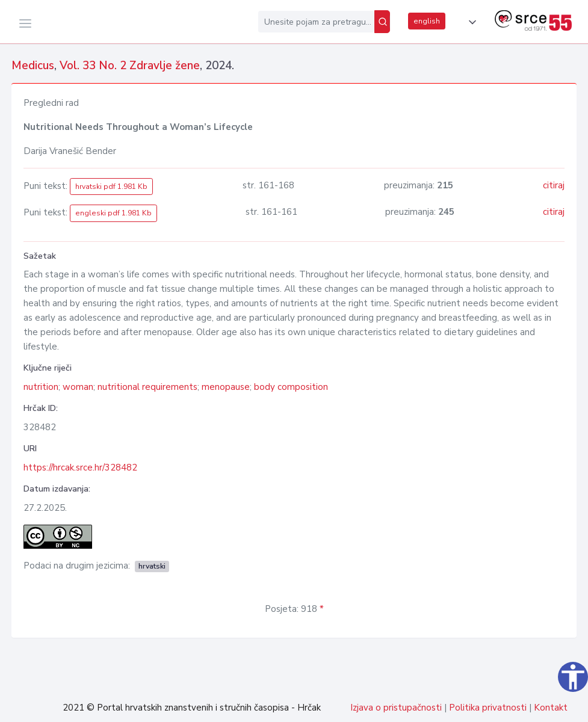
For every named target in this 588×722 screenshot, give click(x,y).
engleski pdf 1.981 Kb (113, 213)
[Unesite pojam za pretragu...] (316, 22)
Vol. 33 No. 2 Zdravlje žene (130, 66)
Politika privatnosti (488, 708)
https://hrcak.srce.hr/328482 (80, 467)
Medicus (33, 66)
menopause (226, 387)
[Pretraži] (382, 22)
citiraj (554, 185)
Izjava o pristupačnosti (396, 708)
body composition (291, 387)
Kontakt (551, 708)
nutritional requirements (147, 387)
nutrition (41, 387)
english (427, 21)
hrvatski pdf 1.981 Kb (111, 187)
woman (78, 387)
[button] (470, 22)
